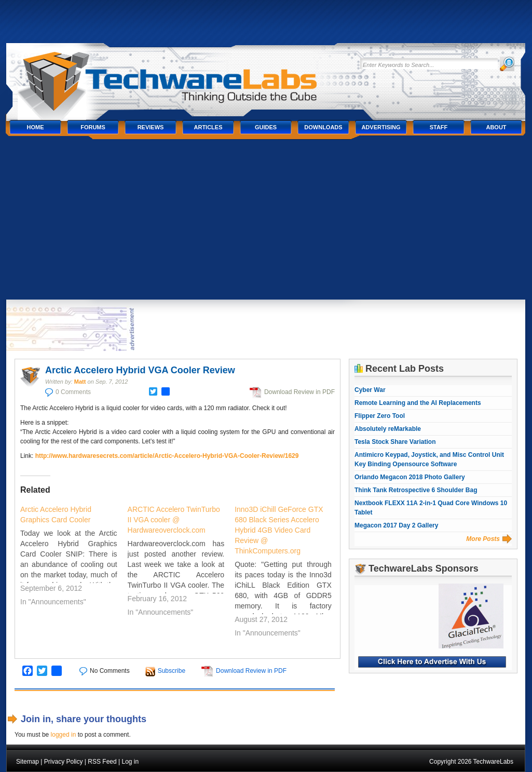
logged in (64, 735)
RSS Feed (102, 762)
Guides (266, 127)
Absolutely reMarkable (388, 429)
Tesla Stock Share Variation (395, 442)
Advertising (381, 127)
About (496, 127)
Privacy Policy (64, 762)
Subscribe (172, 671)
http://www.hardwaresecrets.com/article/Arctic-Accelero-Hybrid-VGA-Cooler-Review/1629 (167, 456)
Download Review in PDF (299, 392)
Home (36, 127)
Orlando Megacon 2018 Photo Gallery (410, 477)
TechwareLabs (180, 77)
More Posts (483, 539)
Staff (439, 127)
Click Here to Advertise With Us (432, 662)
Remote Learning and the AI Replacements (418, 403)
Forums (93, 127)
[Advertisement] (266, 222)
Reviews (151, 127)
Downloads (323, 127)
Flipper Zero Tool (380, 416)
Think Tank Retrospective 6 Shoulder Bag (416, 490)
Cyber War (370, 390)
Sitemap (28, 762)
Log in (130, 762)
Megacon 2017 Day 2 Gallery (396, 525)
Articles (208, 127)
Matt (80, 382)
